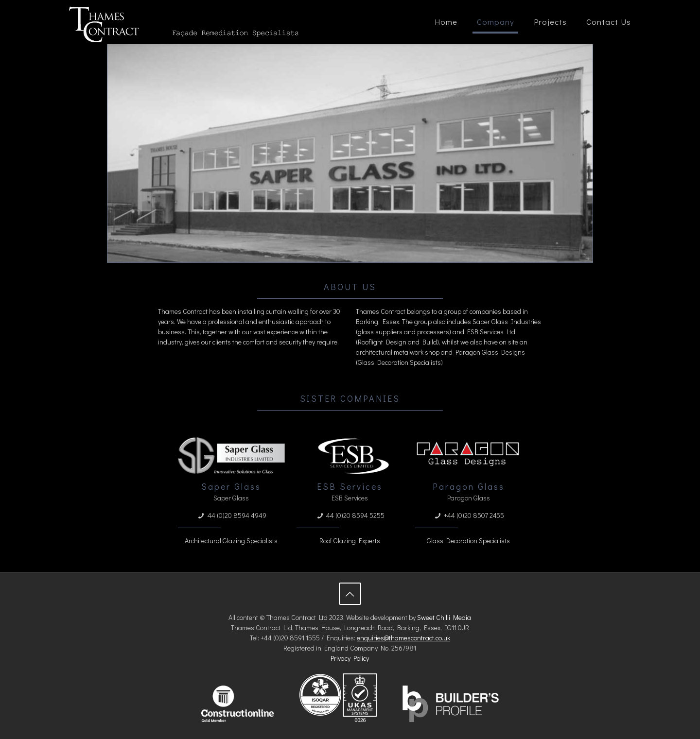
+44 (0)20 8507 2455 (474, 515)
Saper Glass (231, 486)
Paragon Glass (469, 486)
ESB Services (350, 486)
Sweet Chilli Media (444, 617)
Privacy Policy (350, 658)
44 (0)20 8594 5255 (355, 515)
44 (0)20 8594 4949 (237, 515)
